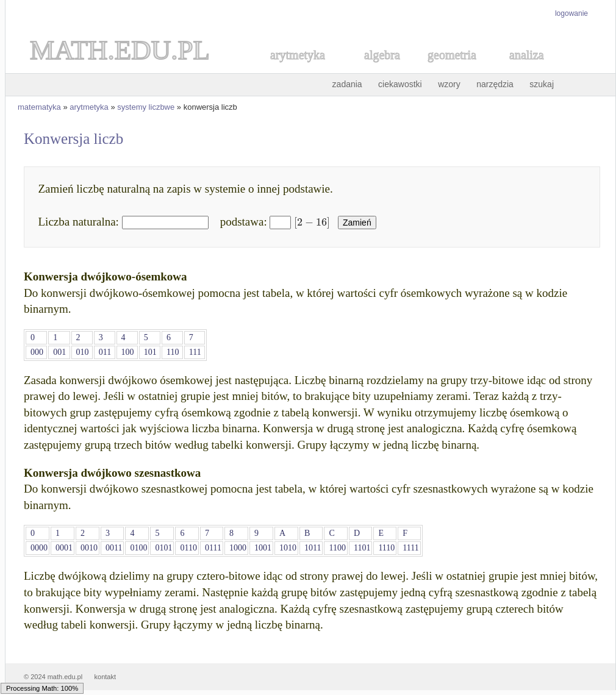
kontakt (105, 677)
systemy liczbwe (146, 107)
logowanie (571, 13)
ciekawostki (400, 84)
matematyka (39, 107)
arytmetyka (89, 107)
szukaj (542, 84)
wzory (449, 84)
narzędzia (495, 84)
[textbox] (310, 222)
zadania (347, 84)
